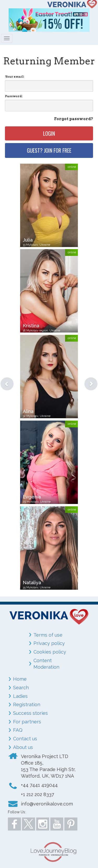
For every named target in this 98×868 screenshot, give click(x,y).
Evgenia (32, 497)
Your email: (15, 77)
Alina (28, 411)
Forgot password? (74, 119)
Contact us (25, 739)
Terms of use (48, 635)
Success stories (30, 713)
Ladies (20, 696)
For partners (27, 722)
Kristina (31, 326)
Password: (14, 96)
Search (21, 688)
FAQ (18, 730)
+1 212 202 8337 (38, 794)
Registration (27, 704)
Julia (28, 240)
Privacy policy (49, 643)
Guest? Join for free (49, 150)
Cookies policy (50, 652)
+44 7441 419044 (39, 785)
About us (23, 747)
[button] (3, 377)
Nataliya (32, 583)
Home (20, 679)
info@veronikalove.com (47, 804)
